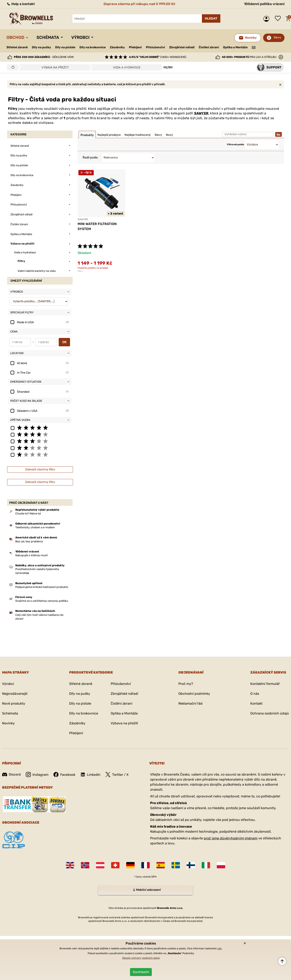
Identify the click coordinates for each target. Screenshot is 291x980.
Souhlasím (141, 972)
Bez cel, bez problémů (29, 541)
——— (254, 47)
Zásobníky (117, 47)
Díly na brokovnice (93, 47)
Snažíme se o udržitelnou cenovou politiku (42, 601)
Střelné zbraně (17, 47)
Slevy (277, 37)
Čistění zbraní (209, 47)
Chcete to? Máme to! (28, 514)
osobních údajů (151, 958)
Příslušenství (155, 47)
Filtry (80, 271)
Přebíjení (135, 47)
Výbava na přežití (124, 723)
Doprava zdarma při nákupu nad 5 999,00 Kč (139, 4)
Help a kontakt (21, 4)
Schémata (48, 37)
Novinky (8, 723)
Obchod (15, 37)
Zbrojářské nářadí (182, 47)
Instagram (37, 775)
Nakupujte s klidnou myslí (31, 555)
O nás (255, 694)
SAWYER (201, 113)
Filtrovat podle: (236, 145)
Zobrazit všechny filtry (40, 469)
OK (64, 342)
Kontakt (256, 703)
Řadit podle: (90, 158)
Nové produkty (14, 703)
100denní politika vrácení (264, 4)
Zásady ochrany (132, 958)
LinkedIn (90, 775)
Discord (11, 774)
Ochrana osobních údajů (270, 713)
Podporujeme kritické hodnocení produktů (42, 587)
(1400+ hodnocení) (158, 57)
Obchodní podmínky (194, 694)
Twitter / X (117, 775)
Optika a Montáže (235, 47)
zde (220, 949)
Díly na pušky (41, 47)
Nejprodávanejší (15, 694)
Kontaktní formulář (265, 684)
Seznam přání (279, 19)
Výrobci (80, 37)
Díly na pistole (65, 47)
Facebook (64, 775)
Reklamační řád (190, 703)
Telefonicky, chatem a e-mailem (35, 527)
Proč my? (186, 684)
